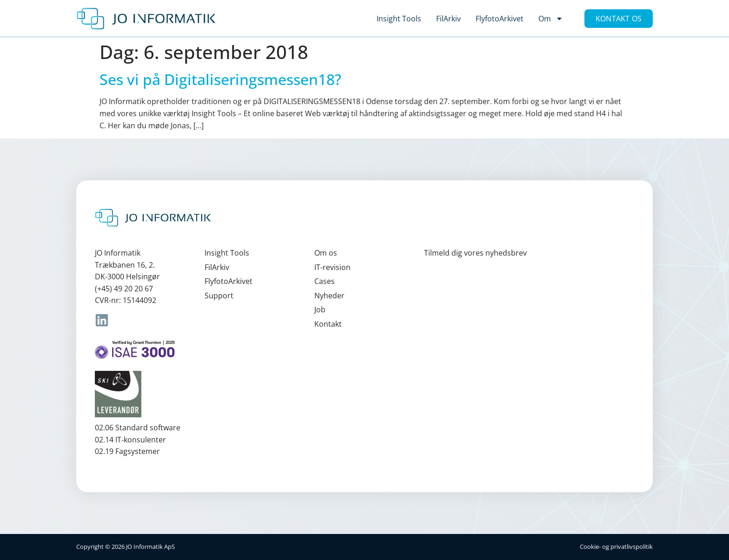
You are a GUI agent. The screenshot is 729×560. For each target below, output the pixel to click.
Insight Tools (399, 19)
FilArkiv (448, 19)
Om (551, 19)
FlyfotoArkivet (500, 19)
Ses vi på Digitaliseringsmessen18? (220, 79)
